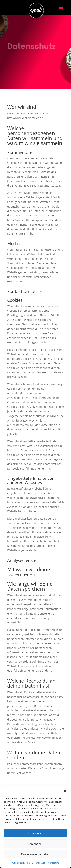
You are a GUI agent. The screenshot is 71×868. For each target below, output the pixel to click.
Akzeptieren (35, 833)
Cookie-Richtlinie (21, 863)
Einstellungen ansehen (36, 854)
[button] (65, 791)
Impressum (53, 863)
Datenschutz (38, 863)
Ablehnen (35, 844)
